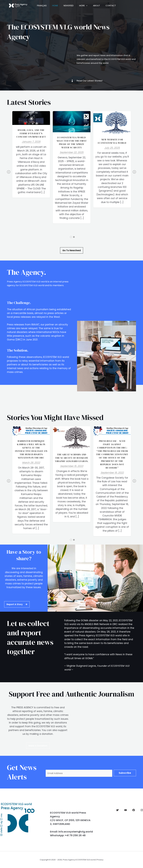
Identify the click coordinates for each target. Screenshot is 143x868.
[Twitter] (117, 810)
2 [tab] (74, 237)
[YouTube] (126, 810)
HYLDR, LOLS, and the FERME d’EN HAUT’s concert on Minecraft (31, 133)
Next (134, 174)
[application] (91, 6)
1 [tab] (71, 237)
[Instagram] (142, 810)
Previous (9, 174)
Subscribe (125, 773)
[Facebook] (134, 810)
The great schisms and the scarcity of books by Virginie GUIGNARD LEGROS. (72, 458)
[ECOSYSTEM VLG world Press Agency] (18, 5)
